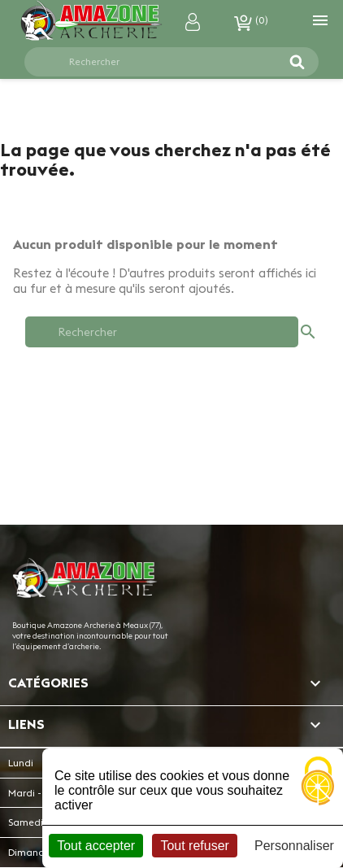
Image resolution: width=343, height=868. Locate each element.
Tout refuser (194, 846)
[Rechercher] (162, 62)
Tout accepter (96, 846)
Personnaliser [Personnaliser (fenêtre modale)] (294, 846)
